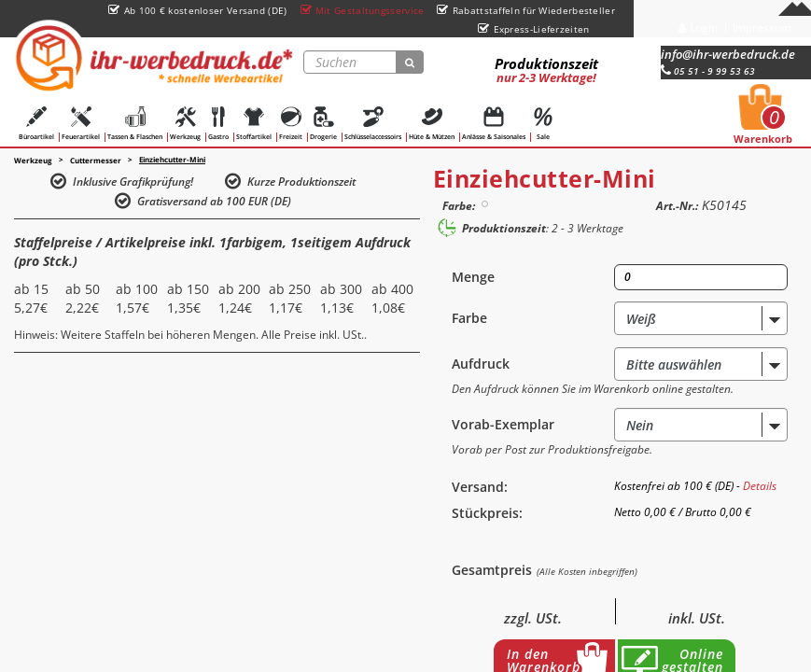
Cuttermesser (96, 160)
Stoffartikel (254, 124)
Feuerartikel (81, 124)
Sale (543, 124)
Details (760, 486)
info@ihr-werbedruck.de (728, 54)
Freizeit (291, 124)
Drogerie (323, 124)
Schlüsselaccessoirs (373, 124)
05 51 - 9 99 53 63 (708, 71)
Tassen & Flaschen (135, 124)
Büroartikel (36, 124)
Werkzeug (185, 124)
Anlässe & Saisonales (494, 124)
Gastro (218, 124)
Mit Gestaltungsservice (363, 10)
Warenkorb (763, 119)
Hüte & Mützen (432, 124)
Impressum (762, 28)
